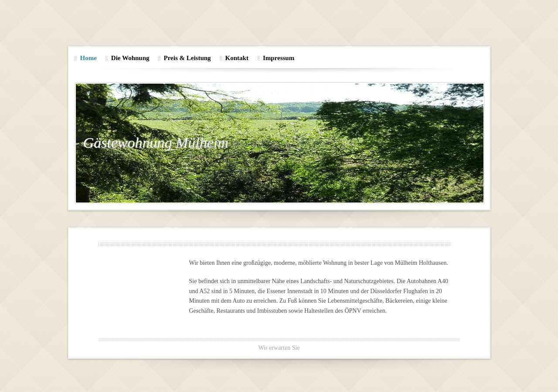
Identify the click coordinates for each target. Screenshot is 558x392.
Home (88, 58)
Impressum (279, 58)
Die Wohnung (130, 58)
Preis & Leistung (187, 58)
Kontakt (237, 58)
